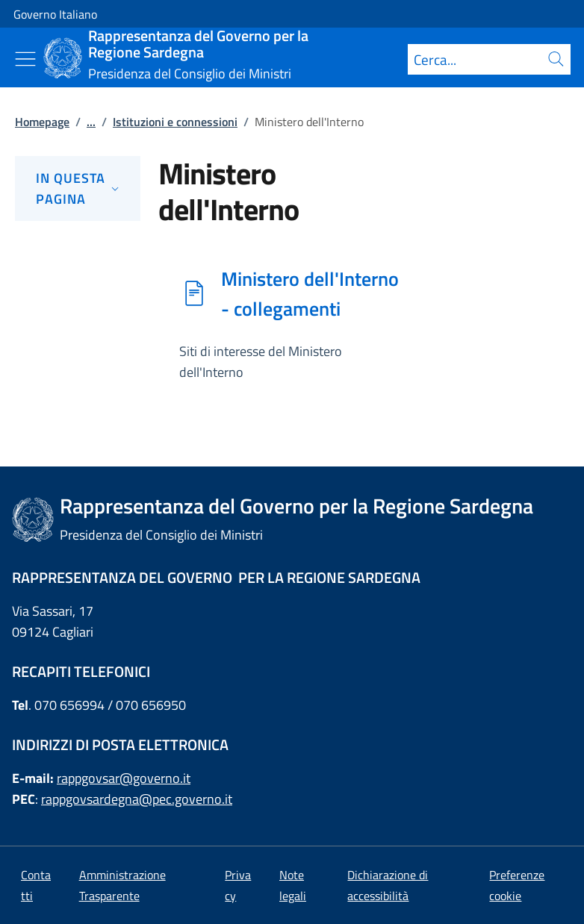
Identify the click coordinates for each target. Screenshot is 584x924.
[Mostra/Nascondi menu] (25, 59)
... (91, 122)
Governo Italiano (55, 14)
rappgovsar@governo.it (124, 778)
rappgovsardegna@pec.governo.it (137, 799)
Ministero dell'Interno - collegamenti (310, 293)
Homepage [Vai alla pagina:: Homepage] (42, 122)
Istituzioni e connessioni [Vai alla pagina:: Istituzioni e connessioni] (175, 122)
